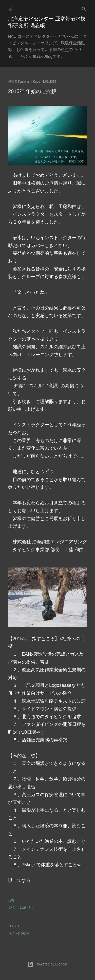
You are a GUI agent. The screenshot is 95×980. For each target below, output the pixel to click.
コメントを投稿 (19, 933)
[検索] (84, 8)
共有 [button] (11, 900)
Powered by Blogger (47, 964)
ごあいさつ (27, 907)
